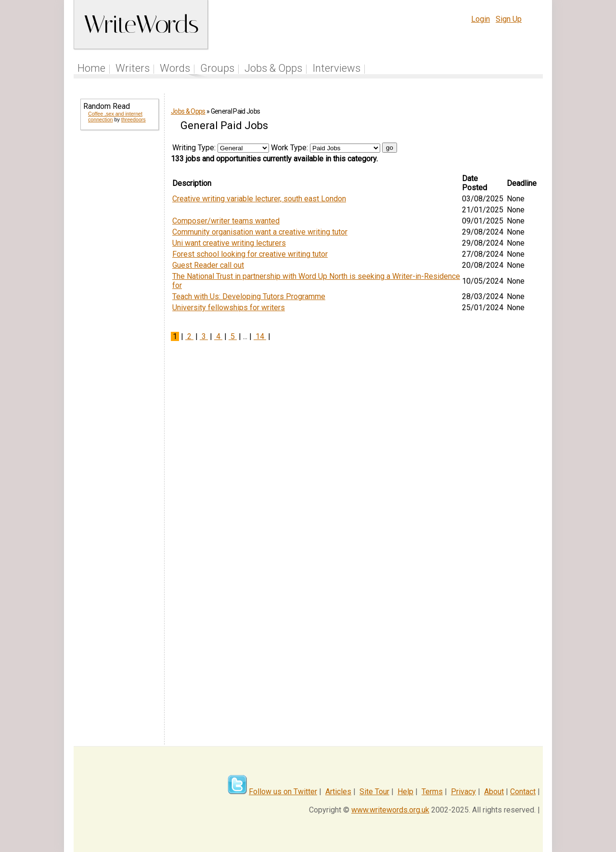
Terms (432, 792)
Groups (217, 68)
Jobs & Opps (273, 68)
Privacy (463, 792)
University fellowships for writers (229, 308)
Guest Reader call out (208, 265)
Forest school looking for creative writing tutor (250, 254)
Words (175, 68)
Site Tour (374, 792)
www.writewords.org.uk (390, 810)
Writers (133, 68)
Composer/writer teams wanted (226, 221)
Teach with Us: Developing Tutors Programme (249, 296)
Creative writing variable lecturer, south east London (259, 199)
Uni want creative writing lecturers (229, 243)
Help (405, 792)
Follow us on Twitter (283, 792)
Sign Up (509, 19)
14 (260, 336)
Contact (523, 792)
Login (481, 19)
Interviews (336, 68)
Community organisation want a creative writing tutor (260, 232)
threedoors (134, 119)
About (494, 792)
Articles (338, 792)
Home (91, 68)
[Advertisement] (119, 293)
